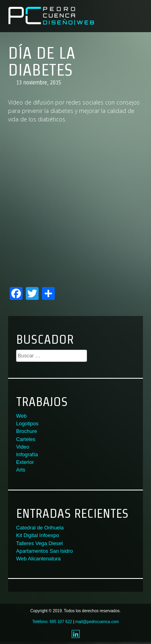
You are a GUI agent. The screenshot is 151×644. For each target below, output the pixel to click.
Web (21, 416)
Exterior (25, 462)
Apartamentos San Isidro (44, 551)
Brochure (27, 431)
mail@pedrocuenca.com (97, 622)
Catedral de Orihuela (40, 528)
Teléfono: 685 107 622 (52, 622)
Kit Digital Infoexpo (38, 535)
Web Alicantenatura (38, 559)
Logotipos (27, 424)
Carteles (26, 439)
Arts (21, 470)
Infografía (27, 454)
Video (23, 447)
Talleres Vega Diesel (39, 543)
